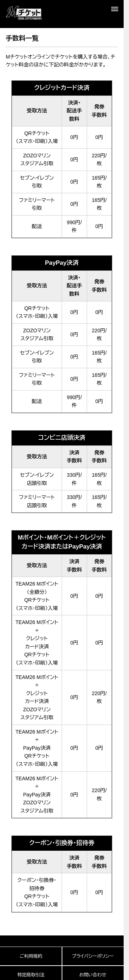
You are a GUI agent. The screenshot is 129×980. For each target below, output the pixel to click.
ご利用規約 (31, 956)
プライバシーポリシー (93, 956)
